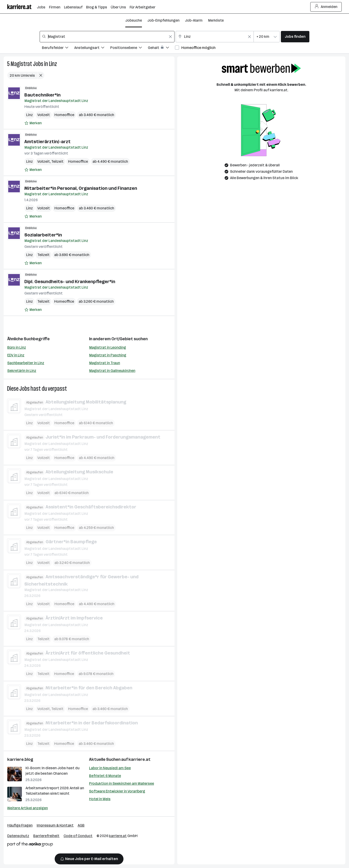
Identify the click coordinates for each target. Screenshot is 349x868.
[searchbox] (107, 37)
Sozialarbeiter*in (43, 235)
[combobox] (107, 37)
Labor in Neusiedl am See (110, 768)
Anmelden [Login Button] (326, 7)
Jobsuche (134, 20)
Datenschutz (18, 836)
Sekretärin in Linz (22, 371)
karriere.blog (20, 759)
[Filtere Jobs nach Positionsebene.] (129, 48)
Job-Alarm (194, 20)
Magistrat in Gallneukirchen (112, 371)
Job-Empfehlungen (163, 20)
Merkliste (216, 20)
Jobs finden (295, 37)
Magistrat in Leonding (108, 347)
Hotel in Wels (100, 799)
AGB (81, 825)
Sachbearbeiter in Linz (26, 363)
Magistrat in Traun (105, 363)
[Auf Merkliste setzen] (33, 123)
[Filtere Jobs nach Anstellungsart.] (92, 48)
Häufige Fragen (20, 825)
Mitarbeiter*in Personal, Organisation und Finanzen (81, 188)
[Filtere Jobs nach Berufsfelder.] (58, 48)
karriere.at (140, 759)
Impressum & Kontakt (55, 825)
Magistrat (21, 64)
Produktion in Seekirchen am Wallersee (122, 783)
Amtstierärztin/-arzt (47, 142)
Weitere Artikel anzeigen (28, 808)
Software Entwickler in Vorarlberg (117, 791)
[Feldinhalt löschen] (170, 37)
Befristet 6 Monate (105, 776)
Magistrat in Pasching (108, 355)
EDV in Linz (16, 355)
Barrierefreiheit (46, 836)
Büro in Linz (17, 347)
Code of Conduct (78, 836)
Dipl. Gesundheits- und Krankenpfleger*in (70, 282)
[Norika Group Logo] (30, 845)
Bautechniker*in (42, 95)
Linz (53, 64)
